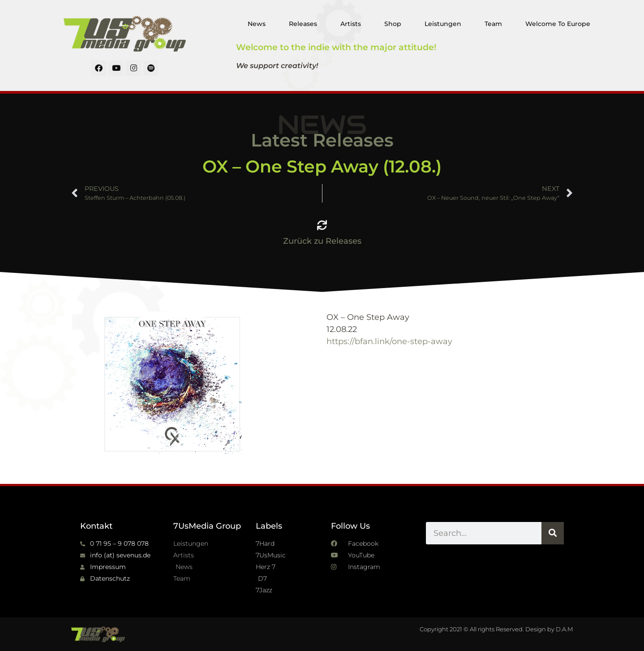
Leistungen (443, 24)
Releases (303, 24)
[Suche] (553, 533)
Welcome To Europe (558, 24)
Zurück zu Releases (322, 241)
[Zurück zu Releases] (322, 225)
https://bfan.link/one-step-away (389, 341)
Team (493, 24)
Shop (393, 24)
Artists (351, 24)
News (257, 24)
